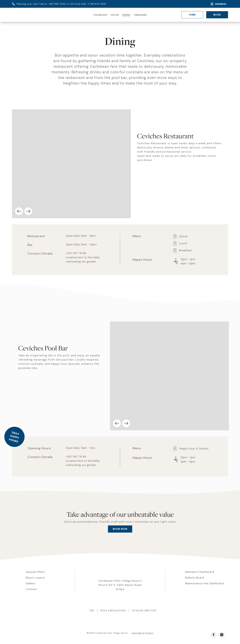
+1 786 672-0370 (97, 4)
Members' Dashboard (200, 572)
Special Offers (35, 572)
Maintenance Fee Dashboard (205, 583)
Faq (92, 611)
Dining (126, 15)
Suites (115, 15)
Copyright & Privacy (142, 633)
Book (217, 15)
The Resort (101, 15)
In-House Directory (144, 611)
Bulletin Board (195, 578)
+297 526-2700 (57, 4)
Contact (31, 589)
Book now (120, 529)
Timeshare (140, 15)
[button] (21, 211)
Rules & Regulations (113, 611)
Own (192, 15)
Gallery (31, 583)
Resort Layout (35, 578)
